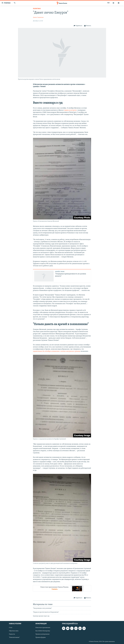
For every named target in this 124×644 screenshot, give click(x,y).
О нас (11, 628)
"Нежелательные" (14, 637)
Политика (37, 9)
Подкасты (12, 634)
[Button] (78, 26)
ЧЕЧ (108, 3)
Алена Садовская (38, 17)
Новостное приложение (43, 628)
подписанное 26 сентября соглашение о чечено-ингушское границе (57, 351)
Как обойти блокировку (43, 631)
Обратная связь (14, 631)
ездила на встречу (70, 110)
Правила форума (41, 637)
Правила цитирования (42, 634)
